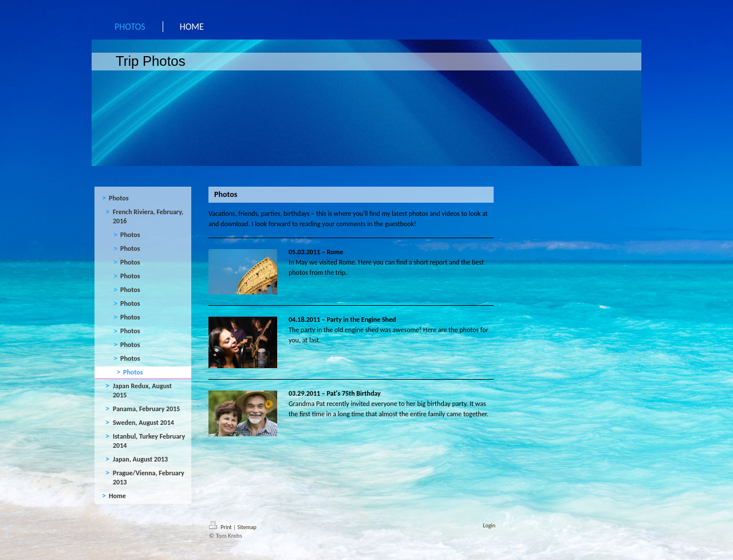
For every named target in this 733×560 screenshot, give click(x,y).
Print (221, 527)
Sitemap (247, 527)
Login (489, 525)
